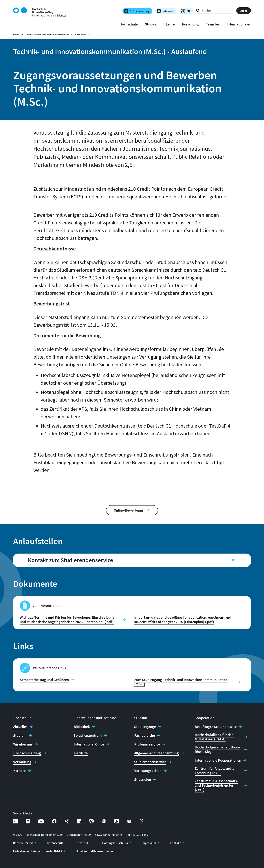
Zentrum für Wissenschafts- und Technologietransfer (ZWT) (216, 785)
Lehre (170, 24)
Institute (81, 753)
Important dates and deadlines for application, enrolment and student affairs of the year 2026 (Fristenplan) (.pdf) (183, 620)
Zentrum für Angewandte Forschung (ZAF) (215, 771)
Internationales (239, 24)
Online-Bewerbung (128, 510)
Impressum (149, 843)
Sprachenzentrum (88, 735)
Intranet (165, 11)
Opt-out (83, 843)
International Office (89, 744)
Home (16, 35)
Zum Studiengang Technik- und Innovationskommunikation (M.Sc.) (181, 682)
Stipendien (143, 779)
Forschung (190, 24)
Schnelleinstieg (137, 11)
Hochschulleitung (27, 753)
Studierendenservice (150, 762)
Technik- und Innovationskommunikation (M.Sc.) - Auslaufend (56, 35)
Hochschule (129, 24)
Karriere (19, 771)
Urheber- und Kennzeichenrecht (96, 851)
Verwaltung (22, 762)
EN (185, 11)
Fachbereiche (145, 735)
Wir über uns (23, 744)
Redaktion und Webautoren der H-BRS (38, 851)
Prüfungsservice (147, 744)
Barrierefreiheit (23, 843)
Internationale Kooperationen (218, 760)
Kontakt (175, 843)
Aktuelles (20, 727)
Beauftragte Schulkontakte (216, 727)
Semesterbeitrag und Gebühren (44, 680)
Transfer (213, 24)
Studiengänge (145, 727)
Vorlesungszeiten (148, 771)
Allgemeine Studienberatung (156, 753)
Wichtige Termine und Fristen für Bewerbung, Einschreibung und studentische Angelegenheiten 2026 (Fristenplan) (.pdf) (67, 620)
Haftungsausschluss (115, 843)
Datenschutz (55, 843)
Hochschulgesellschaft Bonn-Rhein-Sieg (217, 749)
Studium (152, 24)
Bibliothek (82, 727)
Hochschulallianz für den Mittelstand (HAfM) (214, 737)
